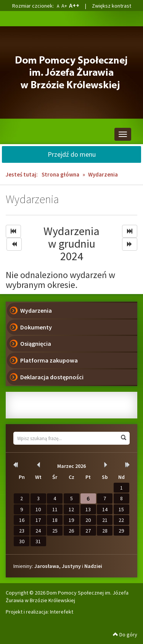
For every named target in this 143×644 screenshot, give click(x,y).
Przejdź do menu (72, 154)
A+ (64, 6)
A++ (74, 5)
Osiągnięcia (36, 343)
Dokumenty (36, 327)
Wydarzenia (36, 310)
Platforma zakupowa (49, 360)
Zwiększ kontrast (112, 6)
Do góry (125, 634)
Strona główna (60, 174)
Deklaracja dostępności (52, 377)
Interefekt (62, 612)
